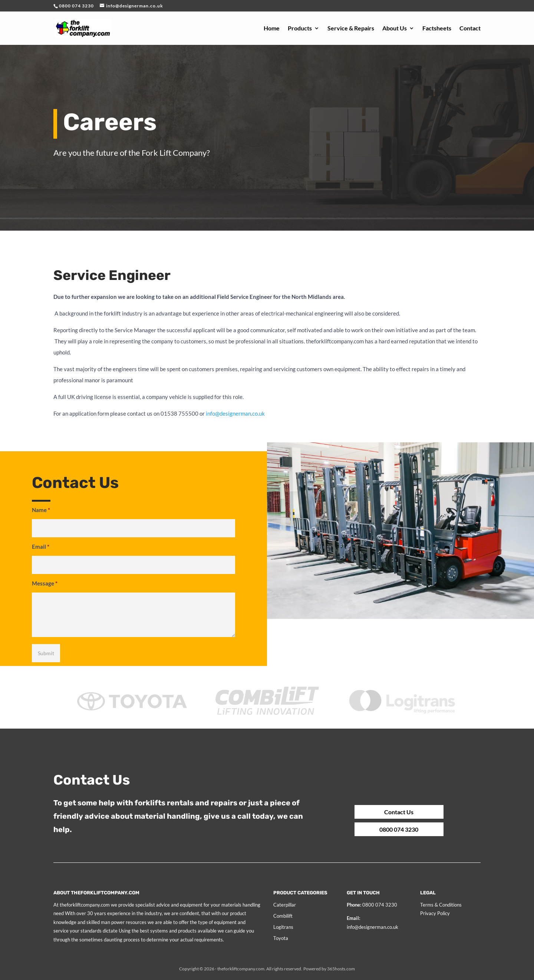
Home (272, 29)
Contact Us (375, 811)
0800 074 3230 (376, 825)
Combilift (283, 916)
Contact (470, 29)
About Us (395, 29)
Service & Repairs (351, 29)
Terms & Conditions (441, 905)
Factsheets (437, 29)
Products (300, 29)
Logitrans (283, 927)
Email (41, 547)
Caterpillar (285, 905)
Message (45, 583)
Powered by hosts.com (329, 969)
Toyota (281, 938)
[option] (132, 712)
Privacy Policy (435, 913)
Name (41, 510)
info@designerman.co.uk (373, 927)
